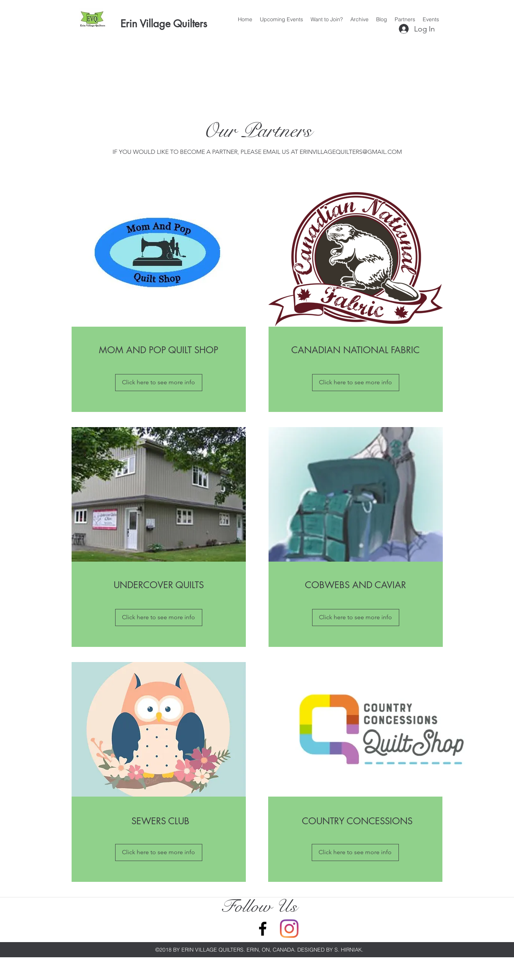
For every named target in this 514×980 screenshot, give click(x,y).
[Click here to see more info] (159, 383)
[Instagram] (289, 929)
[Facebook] (263, 929)
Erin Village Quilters (164, 24)
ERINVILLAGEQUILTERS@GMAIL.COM (351, 152)
